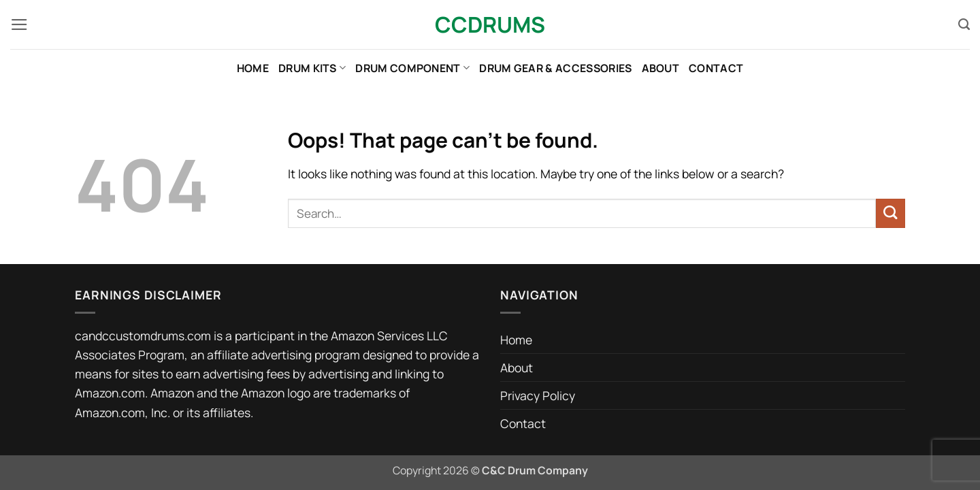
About (661, 68)
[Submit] (891, 213)
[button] (19, 24)
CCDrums (490, 24)
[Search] (964, 24)
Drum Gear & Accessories (555, 68)
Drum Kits (312, 68)
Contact (716, 68)
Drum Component (412, 68)
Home (253, 68)
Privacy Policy (538, 395)
